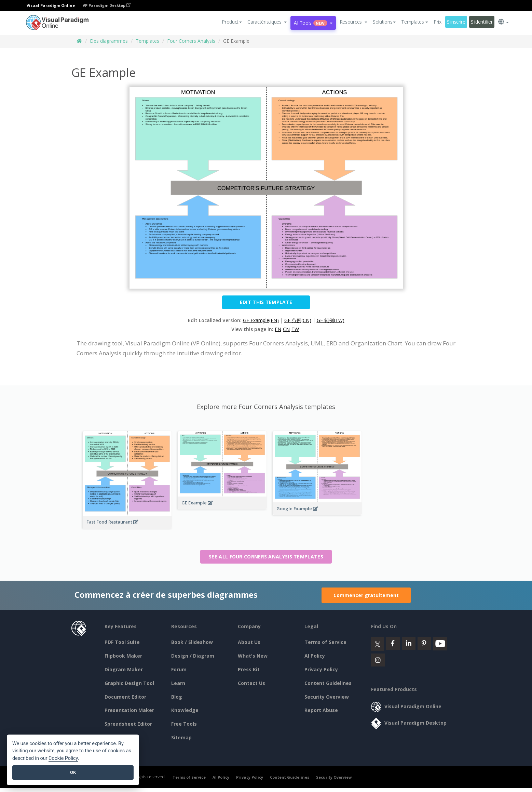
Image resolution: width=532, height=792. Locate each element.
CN (286, 329)
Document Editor (125, 697)
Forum (179, 669)
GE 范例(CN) (298, 320)
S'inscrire (456, 22)
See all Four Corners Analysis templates (266, 557)
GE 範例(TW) (331, 320)
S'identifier (482, 22)
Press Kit (249, 669)
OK (73, 772)
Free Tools (184, 724)
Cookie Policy (63, 758)
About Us (249, 642)
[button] (267, 22)
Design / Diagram (193, 656)
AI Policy (315, 656)
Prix (438, 22)
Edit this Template (266, 302)
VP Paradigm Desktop (107, 5)
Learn (178, 683)
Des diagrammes (109, 41)
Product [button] (232, 22)
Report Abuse (321, 710)
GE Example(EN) (261, 320)
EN (278, 329)
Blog (177, 697)
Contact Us (251, 683)
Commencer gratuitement (366, 595)
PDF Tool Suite (122, 642)
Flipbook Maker (123, 656)
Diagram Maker (124, 669)
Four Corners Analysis (191, 41)
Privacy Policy (321, 669)
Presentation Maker (129, 710)
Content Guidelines (328, 683)
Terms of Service (325, 642)
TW (295, 329)
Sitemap (181, 737)
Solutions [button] (384, 22)
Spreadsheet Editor (128, 724)
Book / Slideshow (192, 642)
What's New (253, 656)
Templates (147, 41)
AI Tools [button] (313, 23)
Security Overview (327, 697)
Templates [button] (414, 22)
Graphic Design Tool (129, 683)
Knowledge (185, 710)
